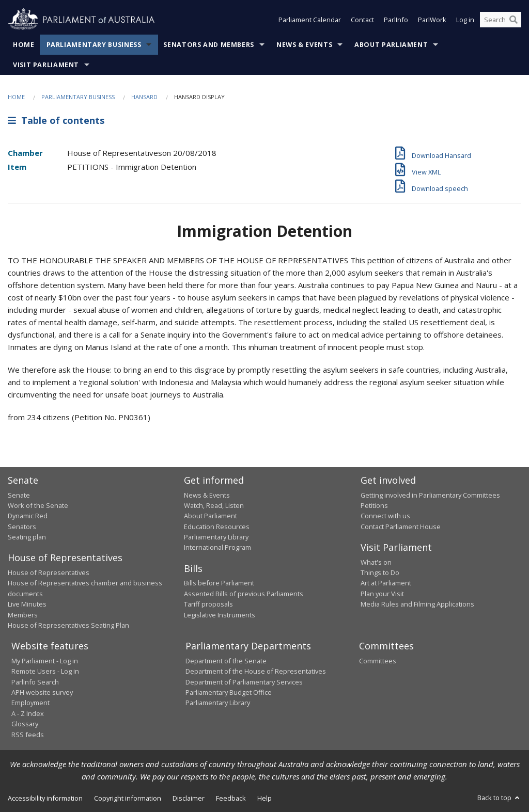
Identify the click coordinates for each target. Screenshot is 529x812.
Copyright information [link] (128, 798)
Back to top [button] (499, 798)
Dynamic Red (28, 516)
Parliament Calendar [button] (310, 20)
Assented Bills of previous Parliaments (244, 594)
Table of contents (56, 120)
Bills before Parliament (219, 583)
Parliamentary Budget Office (229, 692)
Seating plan (27, 537)
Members (23, 615)
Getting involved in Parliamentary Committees (430, 495)
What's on (376, 562)
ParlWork (432, 20)
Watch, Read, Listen (214, 505)
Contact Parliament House (401, 527)
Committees (378, 661)
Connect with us (385, 516)
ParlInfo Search (35, 682)
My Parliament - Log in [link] (45, 661)
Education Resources (217, 527)
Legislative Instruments (220, 615)
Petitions (374, 505)
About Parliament (391, 45)
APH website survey (42, 692)
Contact (362, 20)
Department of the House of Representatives (256, 671)
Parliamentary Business (94, 45)
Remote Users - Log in (45, 671)
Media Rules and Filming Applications (417, 604)
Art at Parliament (386, 583)
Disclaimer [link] (189, 798)
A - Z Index (28, 713)
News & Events (304, 45)
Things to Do (380, 572)
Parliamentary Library (216, 537)
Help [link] (264, 798)
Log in (465, 20)
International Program (217, 547)
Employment (30, 703)
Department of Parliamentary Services (244, 682)
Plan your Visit (382, 594)
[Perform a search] (514, 20)
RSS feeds (28, 735)
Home (24, 45)
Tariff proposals (208, 604)
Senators (22, 527)
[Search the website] (501, 20)
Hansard (144, 97)
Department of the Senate (226, 661)
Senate (19, 495)
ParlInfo (396, 20)
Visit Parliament (46, 65)
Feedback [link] (231, 798)
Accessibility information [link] (45, 798)
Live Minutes (27, 604)
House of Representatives (49, 572)
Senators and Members (209, 45)
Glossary (25, 724)
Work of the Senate (38, 505)
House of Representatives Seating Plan (68, 625)
